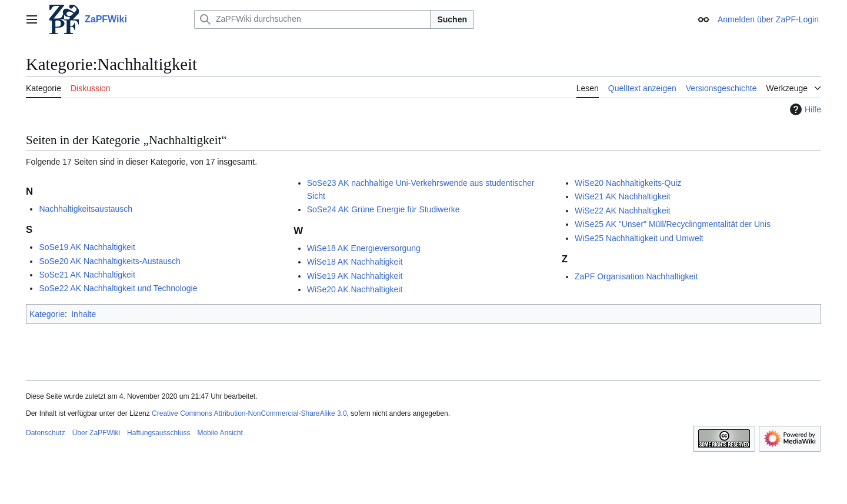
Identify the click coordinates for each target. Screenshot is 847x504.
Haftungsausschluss (159, 433)
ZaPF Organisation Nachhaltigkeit (636, 276)
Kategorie (47, 314)
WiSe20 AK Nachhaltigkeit (355, 289)
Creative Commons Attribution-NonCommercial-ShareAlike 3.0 (249, 413)
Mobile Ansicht (220, 433)
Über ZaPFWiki (96, 433)
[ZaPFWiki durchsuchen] (312, 19)
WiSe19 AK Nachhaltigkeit (355, 276)
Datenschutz (46, 433)
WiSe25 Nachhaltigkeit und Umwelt (639, 238)
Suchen (452, 19)
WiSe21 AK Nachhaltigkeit (623, 196)
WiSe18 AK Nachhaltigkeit (355, 262)
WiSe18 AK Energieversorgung (364, 248)
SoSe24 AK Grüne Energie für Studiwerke (384, 209)
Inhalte (84, 314)
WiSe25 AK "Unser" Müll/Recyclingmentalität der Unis (673, 224)
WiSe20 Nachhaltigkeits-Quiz (628, 183)
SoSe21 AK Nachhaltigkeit (87, 275)
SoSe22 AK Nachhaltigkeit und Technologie (118, 288)
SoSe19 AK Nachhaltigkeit (87, 247)
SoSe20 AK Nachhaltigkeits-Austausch (109, 261)
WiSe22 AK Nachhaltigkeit (623, 211)
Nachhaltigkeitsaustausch (86, 209)
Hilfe (804, 109)
